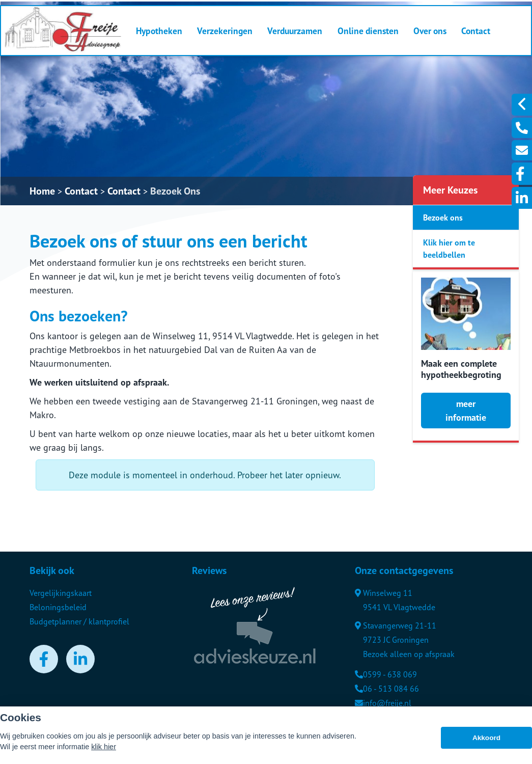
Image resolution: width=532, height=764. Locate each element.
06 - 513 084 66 (387, 689)
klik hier (104, 747)
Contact (476, 31)
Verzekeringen (225, 31)
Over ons (430, 31)
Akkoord (486, 738)
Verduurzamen (295, 31)
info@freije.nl (383, 703)
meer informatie (466, 411)
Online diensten (368, 31)
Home (42, 191)
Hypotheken (159, 31)
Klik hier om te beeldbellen (449, 249)
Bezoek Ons (175, 191)
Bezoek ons (443, 217)
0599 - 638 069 (386, 674)
